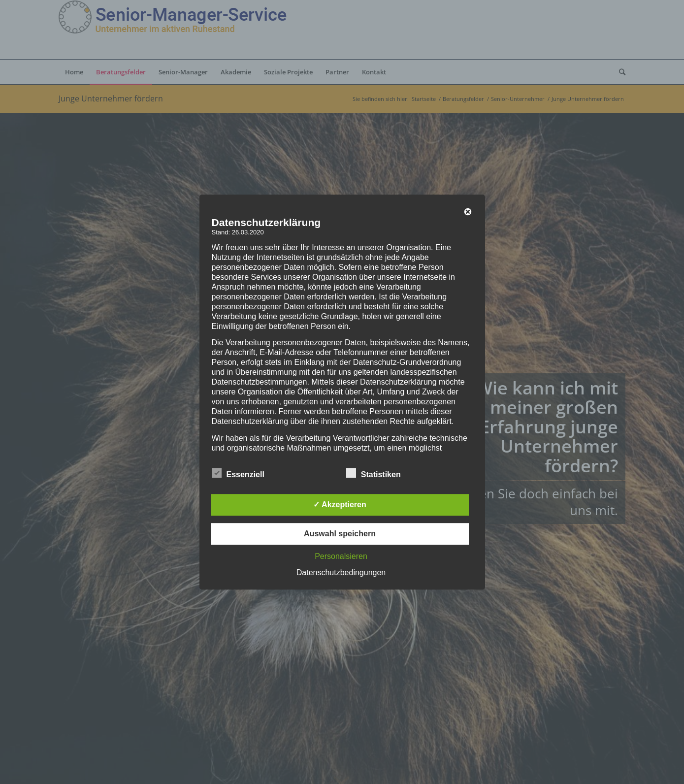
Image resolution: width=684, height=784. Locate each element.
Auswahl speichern (340, 534)
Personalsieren (341, 556)
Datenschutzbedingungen (341, 572)
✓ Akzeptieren (340, 505)
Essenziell (238, 473)
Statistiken (374, 473)
